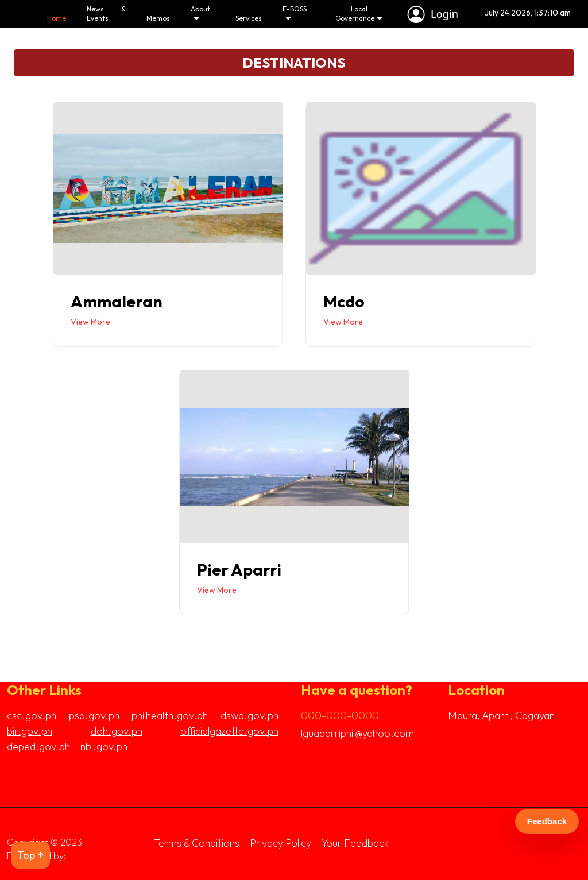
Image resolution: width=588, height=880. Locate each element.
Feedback (547, 821)
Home (57, 18)
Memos (158, 18)
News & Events (106, 13)
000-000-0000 (340, 715)
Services (248, 18)
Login (443, 14)
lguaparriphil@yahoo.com (357, 733)
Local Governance (358, 13)
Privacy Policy (281, 843)
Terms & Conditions (197, 843)
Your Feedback (355, 843)
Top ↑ (31, 855)
